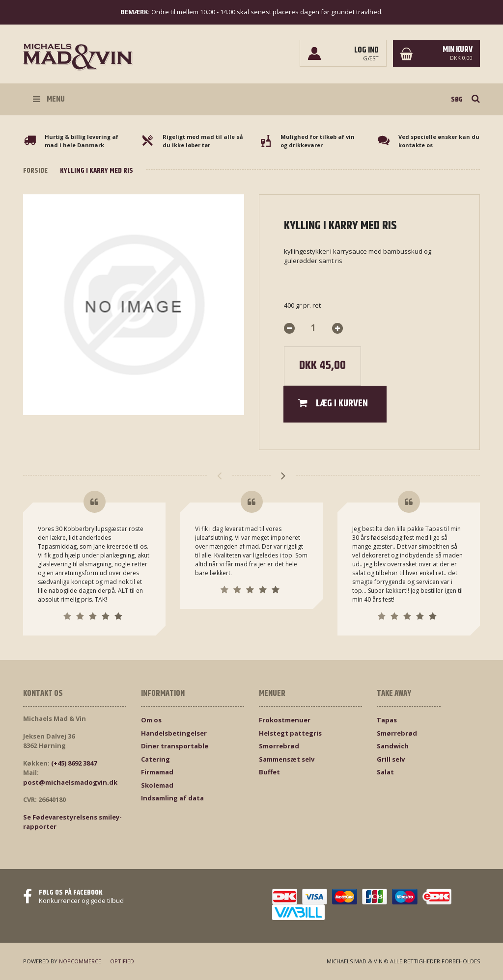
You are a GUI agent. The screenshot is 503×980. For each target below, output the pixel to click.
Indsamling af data (172, 798)
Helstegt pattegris (290, 733)
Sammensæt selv (287, 759)
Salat (385, 772)
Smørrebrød (279, 746)
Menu (49, 99)
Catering (155, 759)
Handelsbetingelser (174, 733)
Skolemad (157, 785)
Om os (151, 720)
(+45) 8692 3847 (74, 763)
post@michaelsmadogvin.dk (70, 782)
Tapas (387, 720)
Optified (122, 961)
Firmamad (157, 772)
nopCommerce (80, 961)
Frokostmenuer (285, 720)
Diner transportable (175, 746)
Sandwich (393, 746)
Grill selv (391, 759)
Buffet (269, 772)
